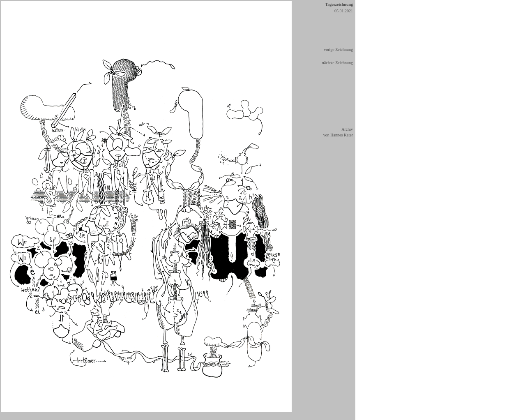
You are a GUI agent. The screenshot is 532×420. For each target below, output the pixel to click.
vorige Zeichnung (338, 50)
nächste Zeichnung (337, 63)
